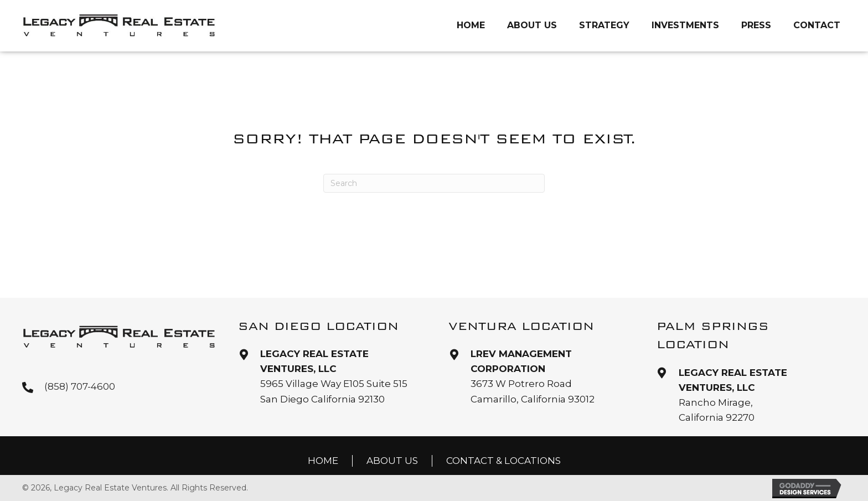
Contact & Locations (503, 461)
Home (323, 461)
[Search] (434, 183)
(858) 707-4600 (80, 386)
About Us (392, 461)
